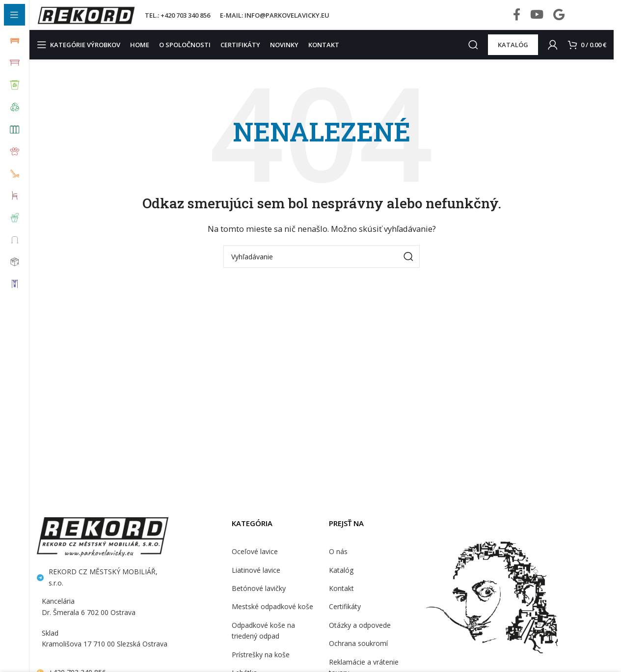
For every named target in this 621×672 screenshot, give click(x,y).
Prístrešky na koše (260, 664)
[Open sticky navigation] (81, 54)
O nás (338, 561)
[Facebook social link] (517, 20)
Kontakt (340, 598)
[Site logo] (86, 19)
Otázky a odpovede (359, 634)
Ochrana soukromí (357, 653)
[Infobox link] (593, 20)
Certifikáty (344, 616)
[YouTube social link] (537, 20)
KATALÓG (512, 54)
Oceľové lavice (254, 561)
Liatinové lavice (255, 579)
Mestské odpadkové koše (270, 616)
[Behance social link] (559, 20)
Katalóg (340, 579)
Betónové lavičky (257, 598)
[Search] (472, 54)
